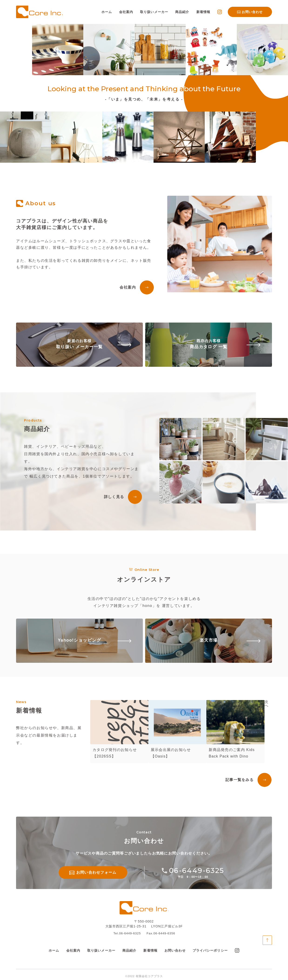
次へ (266, 704)
